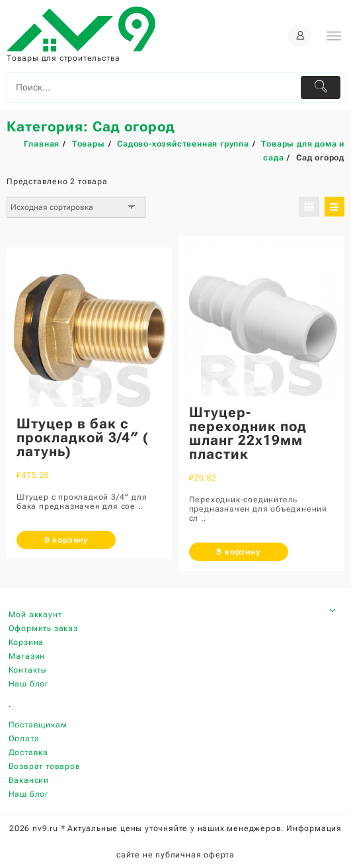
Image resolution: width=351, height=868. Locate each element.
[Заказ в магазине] (76, 207)
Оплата (24, 739)
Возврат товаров (45, 766)
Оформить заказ (43, 628)
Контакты (28, 670)
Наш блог (29, 684)
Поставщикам (38, 725)
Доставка (28, 752)
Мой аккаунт (35, 615)
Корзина (26, 642)
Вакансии (29, 780)
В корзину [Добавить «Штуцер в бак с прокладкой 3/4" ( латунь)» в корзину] (66, 540)
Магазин (27, 656)
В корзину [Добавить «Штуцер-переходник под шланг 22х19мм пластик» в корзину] (238, 552)
